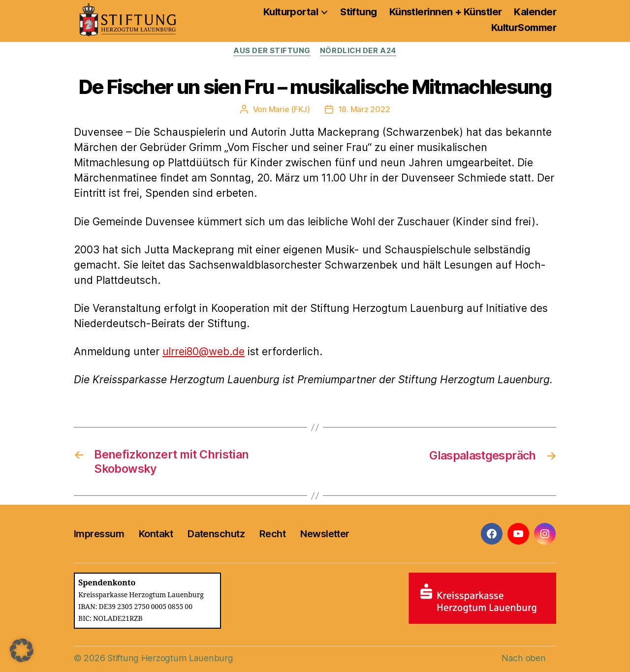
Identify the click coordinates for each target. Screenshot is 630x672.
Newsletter (325, 534)
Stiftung (359, 12)
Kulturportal (291, 12)
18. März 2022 (364, 109)
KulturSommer (524, 28)
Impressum (99, 534)
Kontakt (156, 534)
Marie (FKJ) (289, 109)
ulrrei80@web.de (204, 351)
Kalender (535, 12)
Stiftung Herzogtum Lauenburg (169, 658)
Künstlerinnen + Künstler (446, 12)
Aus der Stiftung (271, 51)
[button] (22, 650)
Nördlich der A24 (359, 51)
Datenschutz (216, 534)
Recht (272, 534)
